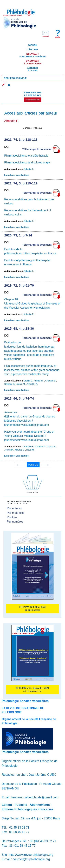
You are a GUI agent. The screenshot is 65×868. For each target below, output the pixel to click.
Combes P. (10, 384)
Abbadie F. (29, 169)
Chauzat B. (51, 381)
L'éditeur (32, 50)
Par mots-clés (16, 513)
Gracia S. (28, 381)
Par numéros (15, 522)
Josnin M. (21, 384)
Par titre (12, 517)
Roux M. (30, 450)
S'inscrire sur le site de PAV (32, 94)
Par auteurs (14, 508)
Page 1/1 (33, 465)
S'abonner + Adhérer (32, 55)
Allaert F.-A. (32, 384)
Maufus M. (20, 450)
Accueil (33, 45)
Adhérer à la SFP (32, 69)
